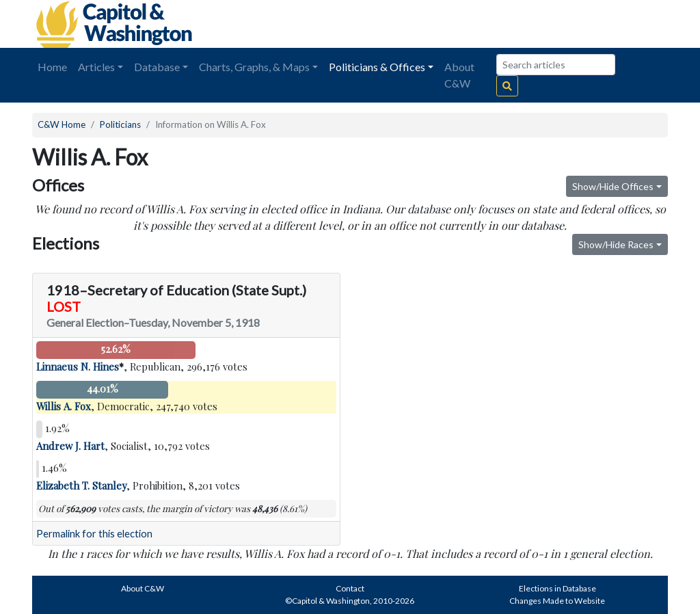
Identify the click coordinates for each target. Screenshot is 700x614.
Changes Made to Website (557, 601)
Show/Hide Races (616, 244)
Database (157, 67)
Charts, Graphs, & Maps (254, 67)
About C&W (459, 75)
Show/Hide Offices (613, 186)
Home (52, 67)
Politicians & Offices (377, 67)
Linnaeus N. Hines (78, 366)
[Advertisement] (515, 24)
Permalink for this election (94, 534)
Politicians (120, 124)
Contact (350, 588)
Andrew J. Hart (70, 446)
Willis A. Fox (64, 406)
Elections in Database (557, 588)
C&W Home (62, 124)
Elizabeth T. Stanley (81, 485)
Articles (96, 67)
